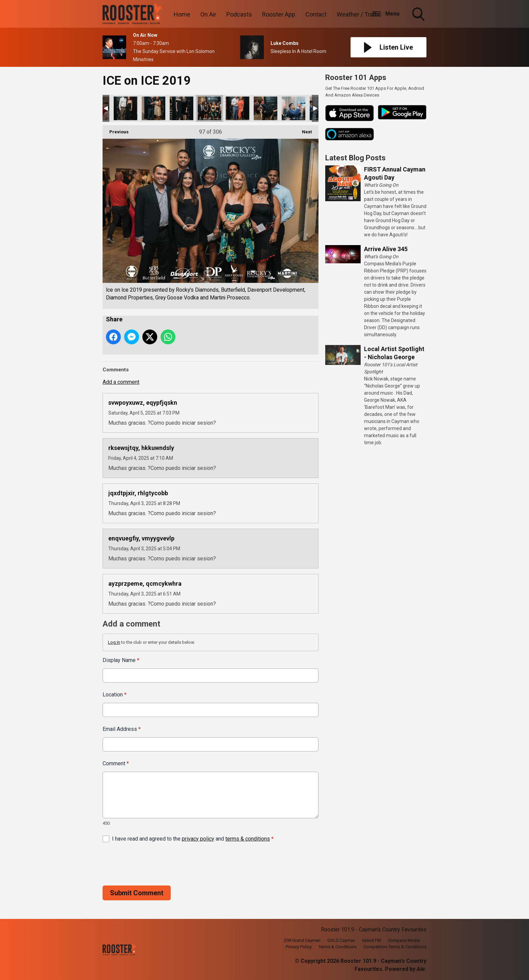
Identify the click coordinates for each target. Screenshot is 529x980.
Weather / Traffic (359, 14)
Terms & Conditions (338, 947)
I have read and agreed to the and (193, 838)
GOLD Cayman (341, 940)
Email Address (122, 729)
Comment (116, 763)
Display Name (121, 660)
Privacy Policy (299, 947)
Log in (114, 642)
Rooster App (279, 14)
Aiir (421, 969)
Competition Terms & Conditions (395, 947)
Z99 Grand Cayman (302, 940)
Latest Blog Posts (355, 158)
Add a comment (121, 382)
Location (115, 695)
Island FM (371, 940)
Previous (116, 130)
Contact (316, 14)
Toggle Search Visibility (419, 15)
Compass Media (404, 940)
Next (303, 130)
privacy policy (198, 838)
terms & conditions (248, 838)
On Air (208, 14)
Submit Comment (137, 893)
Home (182, 14)
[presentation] (154, 864)
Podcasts (239, 14)
